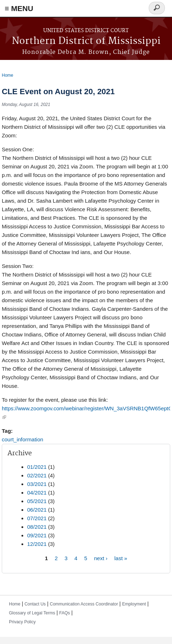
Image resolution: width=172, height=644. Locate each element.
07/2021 (37, 518)
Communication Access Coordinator (84, 604)
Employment (134, 604)
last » (121, 558)
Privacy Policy (22, 622)
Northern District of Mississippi (86, 41)
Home (8, 75)
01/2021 (37, 467)
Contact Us (35, 604)
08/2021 (37, 527)
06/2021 (37, 510)
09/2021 (37, 535)
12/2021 (37, 544)
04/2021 (37, 493)
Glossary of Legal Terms (32, 613)
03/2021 (37, 484)
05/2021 (37, 501)
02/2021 (37, 475)
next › (101, 558)
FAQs (65, 613)
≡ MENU (19, 8)
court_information (23, 439)
